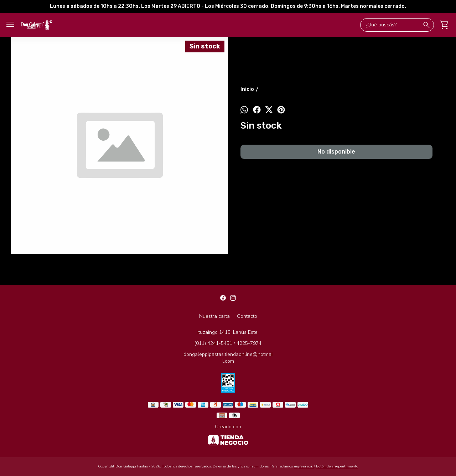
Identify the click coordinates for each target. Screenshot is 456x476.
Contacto (247, 316)
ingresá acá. (304, 466)
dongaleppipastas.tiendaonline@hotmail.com (228, 358)
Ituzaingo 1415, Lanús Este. (228, 332)
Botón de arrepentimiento (337, 466)
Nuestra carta (214, 316)
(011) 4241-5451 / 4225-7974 (228, 343)
